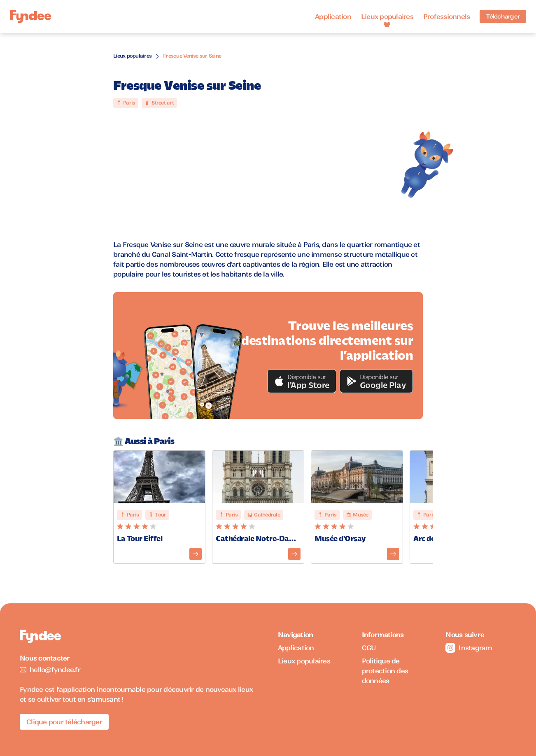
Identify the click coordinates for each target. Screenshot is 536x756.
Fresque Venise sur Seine (192, 56)
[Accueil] (30, 17)
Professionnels (447, 16)
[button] (302, 381)
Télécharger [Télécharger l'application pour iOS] (503, 16)
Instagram (469, 648)
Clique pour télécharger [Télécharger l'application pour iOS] (64, 722)
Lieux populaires (387, 16)
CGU (369, 648)
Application (333, 16)
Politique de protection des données (385, 671)
